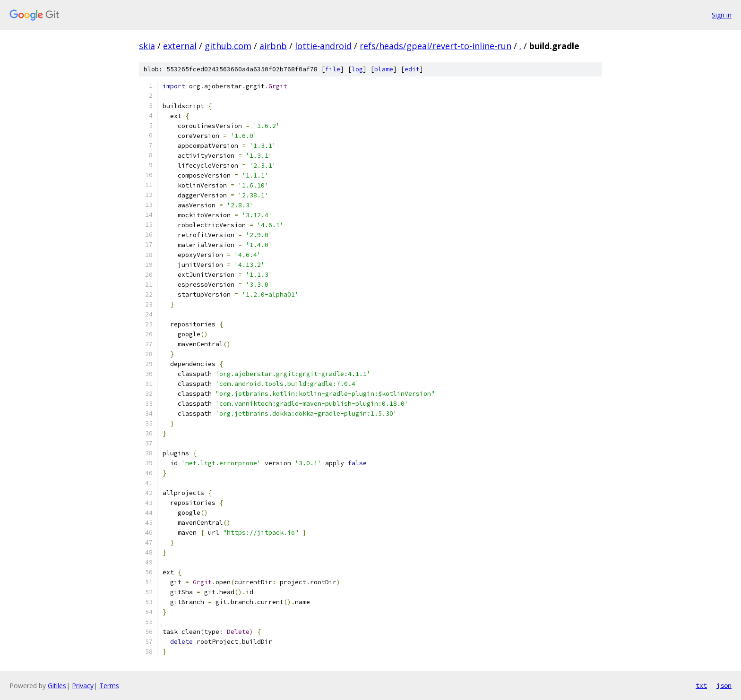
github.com (228, 46)
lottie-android (323, 46)
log (357, 69)
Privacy (83, 686)
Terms (109, 686)
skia (147, 46)
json (724, 685)
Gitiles (57, 686)
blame (384, 69)
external (180, 46)
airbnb (273, 46)
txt (701, 685)
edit (412, 69)
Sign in (722, 15)
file (333, 69)
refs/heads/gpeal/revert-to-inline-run (435, 46)
